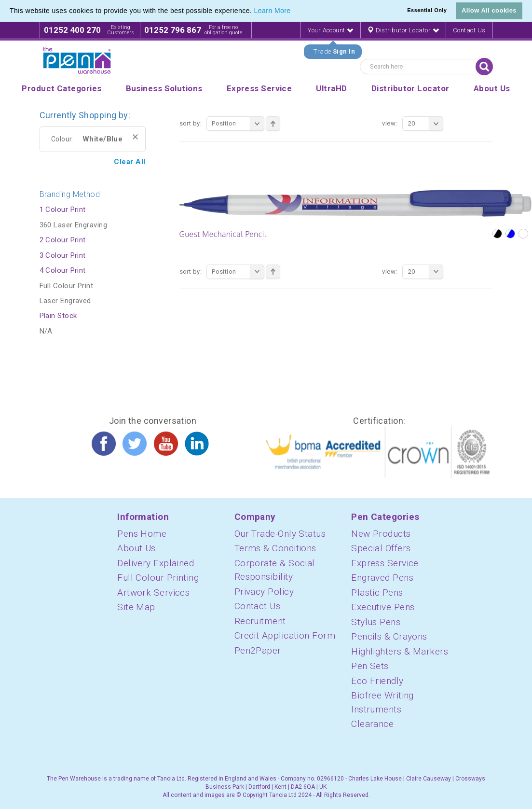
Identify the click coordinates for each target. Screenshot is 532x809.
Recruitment (260, 621)
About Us (136, 548)
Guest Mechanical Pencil (223, 234)
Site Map (136, 607)
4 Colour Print (63, 270)
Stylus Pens (376, 622)
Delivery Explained (156, 563)
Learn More (273, 11)
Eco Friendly (377, 681)
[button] (294, 12)
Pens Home (142, 534)
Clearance (372, 724)
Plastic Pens (377, 593)
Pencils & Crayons (389, 636)
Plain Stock (58, 316)
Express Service (385, 563)
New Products (381, 534)
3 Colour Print (63, 255)
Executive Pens (383, 607)
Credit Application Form (285, 635)
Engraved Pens (382, 578)
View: (389, 123)
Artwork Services (153, 593)
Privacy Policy (264, 592)
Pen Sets (370, 666)
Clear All (130, 162)
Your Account (330, 30)
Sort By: (191, 123)
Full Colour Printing (158, 578)
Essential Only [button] (427, 10)
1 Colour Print (63, 209)
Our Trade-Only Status (280, 534)
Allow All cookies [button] (489, 10)
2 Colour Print (63, 240)
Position (238, 124)
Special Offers (381, 548)
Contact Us (469, 30)
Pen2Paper (258, 650)
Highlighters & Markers (400, 651)
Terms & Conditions (275, 548)
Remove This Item (135, 137)
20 (426, 124)
